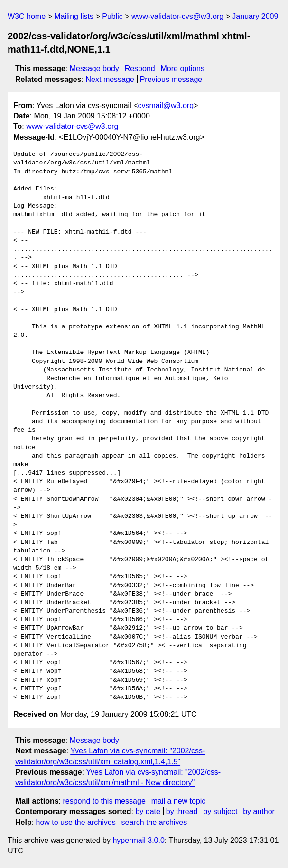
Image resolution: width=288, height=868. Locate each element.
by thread (182, 811)
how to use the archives (76, 822)
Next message (110, 79)
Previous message (171, 79)
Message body (94, 68)
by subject (220, 811)
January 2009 (255, 16)
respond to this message (104, 801)
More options (183, 68)
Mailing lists (74, 16)
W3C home (27, 16)
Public (112, 16)
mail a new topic (179, 801)
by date (148, 811)
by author (259, 811)
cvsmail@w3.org (166, 105)
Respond (140, 68)
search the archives (154, 822)
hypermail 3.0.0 (138, 840)
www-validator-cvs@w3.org (177, 16)
